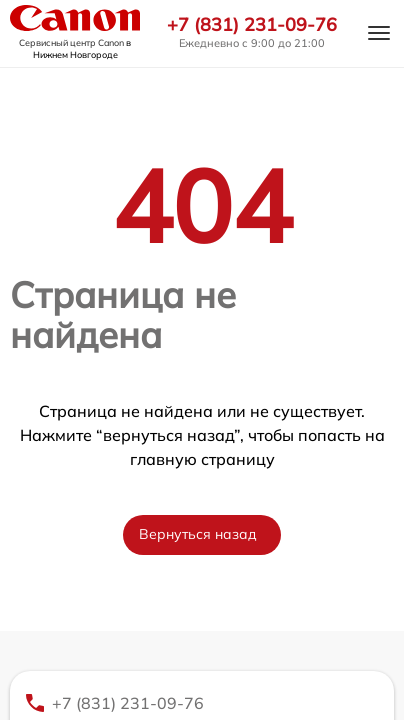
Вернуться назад (198, 534)
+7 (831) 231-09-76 (252, 25)
